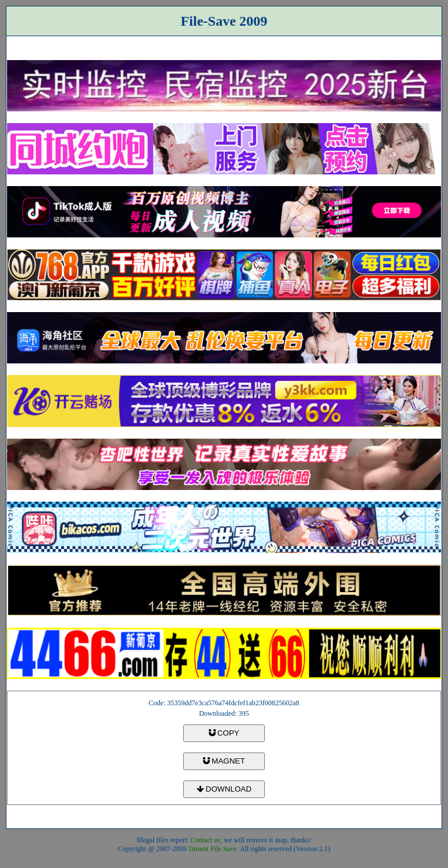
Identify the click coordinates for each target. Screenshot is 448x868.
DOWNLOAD (224, 789)
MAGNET (224, 761)
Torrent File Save (213, 849)
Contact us (206, 840)
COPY (224, 733)
